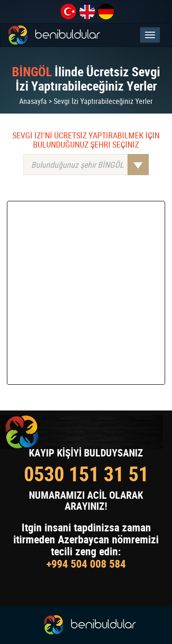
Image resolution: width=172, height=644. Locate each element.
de (106, 11)
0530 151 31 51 (86, 474)
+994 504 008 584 (86, 564)
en (87, 11)
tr (68, 11)
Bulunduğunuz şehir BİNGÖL (90, 165)
